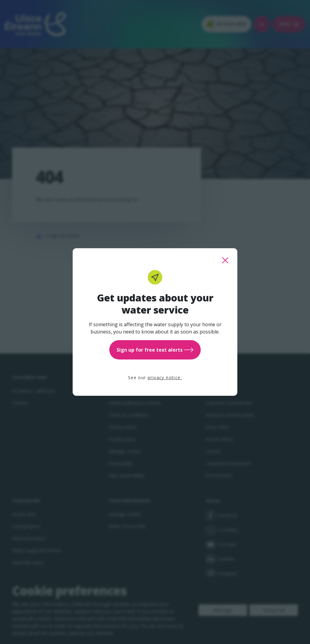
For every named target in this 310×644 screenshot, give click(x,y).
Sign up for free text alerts (155, 350)
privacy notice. (165, 377)
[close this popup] (225, 260)
